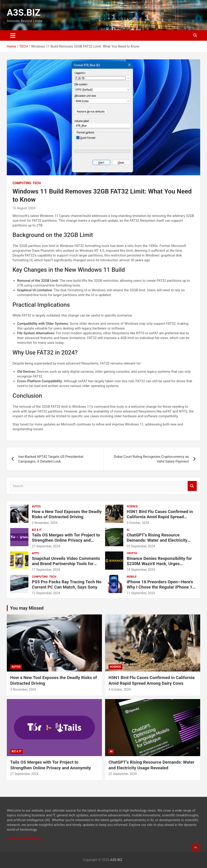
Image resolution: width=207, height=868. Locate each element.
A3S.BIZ (24, 13)
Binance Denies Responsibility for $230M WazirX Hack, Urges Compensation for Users (159, 564)
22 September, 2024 (141, 546)
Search (192, 486)
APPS (35, 553)
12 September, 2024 (46, 593)
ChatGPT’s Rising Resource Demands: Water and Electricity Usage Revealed (157, 540)
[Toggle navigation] (13, 35)
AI (128, 530)
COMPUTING (22, 183)
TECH (37, 183)
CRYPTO (132, 553)
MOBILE (132, 577)
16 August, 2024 (24, 208)
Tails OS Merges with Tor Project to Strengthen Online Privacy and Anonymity (66, 540)
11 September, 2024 (141, 593)
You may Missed (27, 608)
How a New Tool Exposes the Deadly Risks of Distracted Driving (67, 514)
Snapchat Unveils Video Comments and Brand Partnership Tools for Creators (66, 564)
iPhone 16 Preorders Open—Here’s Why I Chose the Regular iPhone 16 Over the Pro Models (161, 587)
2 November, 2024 (45, 523)
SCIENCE (132, 506)
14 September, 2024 (141, 570)
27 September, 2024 (46, 546)
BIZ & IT (37, 530)
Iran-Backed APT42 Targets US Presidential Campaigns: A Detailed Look (51, 459)
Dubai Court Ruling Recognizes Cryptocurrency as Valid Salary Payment (151, 459)
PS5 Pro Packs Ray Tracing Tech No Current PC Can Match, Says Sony (67, 584)
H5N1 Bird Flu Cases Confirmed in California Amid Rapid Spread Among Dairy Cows (160, 517)
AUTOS (36, 506)
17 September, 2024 (46, 570)
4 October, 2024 (138, 523)
